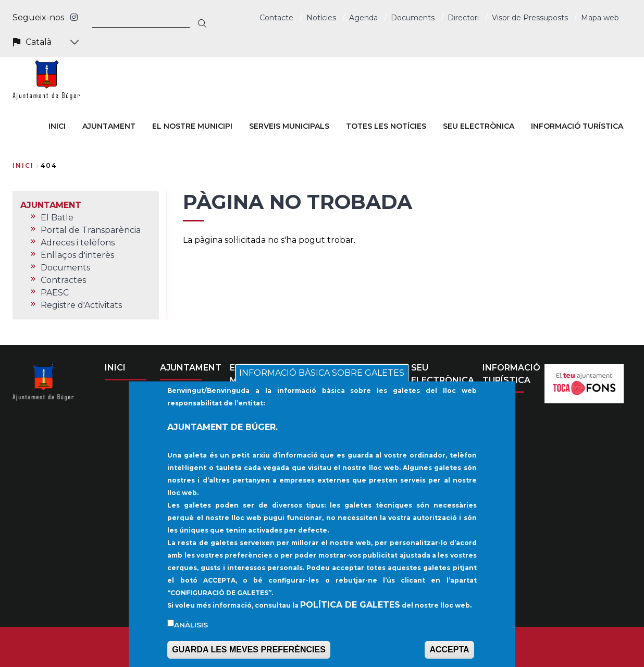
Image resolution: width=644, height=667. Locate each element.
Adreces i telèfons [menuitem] (78, 243)
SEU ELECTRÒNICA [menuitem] (479, 126)
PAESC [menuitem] (55, 293)
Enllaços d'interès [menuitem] (77, 255)
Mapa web (600, 18)
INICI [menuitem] (57, 126)
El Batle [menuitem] (57, 218)
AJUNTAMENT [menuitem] (109, 126)
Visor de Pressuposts (530, 18)
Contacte (276, 18)
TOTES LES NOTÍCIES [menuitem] (386, 126)
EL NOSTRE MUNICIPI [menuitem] (192, 126)
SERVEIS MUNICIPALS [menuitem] (289, 126)
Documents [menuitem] (65, 268)
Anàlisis (191, 637)
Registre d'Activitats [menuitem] (81, 305)
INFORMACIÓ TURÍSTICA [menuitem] (577, 126)
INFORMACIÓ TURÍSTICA (511, 374)
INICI (115, 368)
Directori (463, 18)
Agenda (363, 18)
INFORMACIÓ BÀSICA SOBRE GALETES (322, 385)
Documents (413, 18)
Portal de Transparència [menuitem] (91, 230)
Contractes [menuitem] (63, 280)
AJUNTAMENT (191, 368)
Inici (23, 165)
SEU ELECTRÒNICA (443, 374)
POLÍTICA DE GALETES (350, 617)
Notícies (321, 18)
